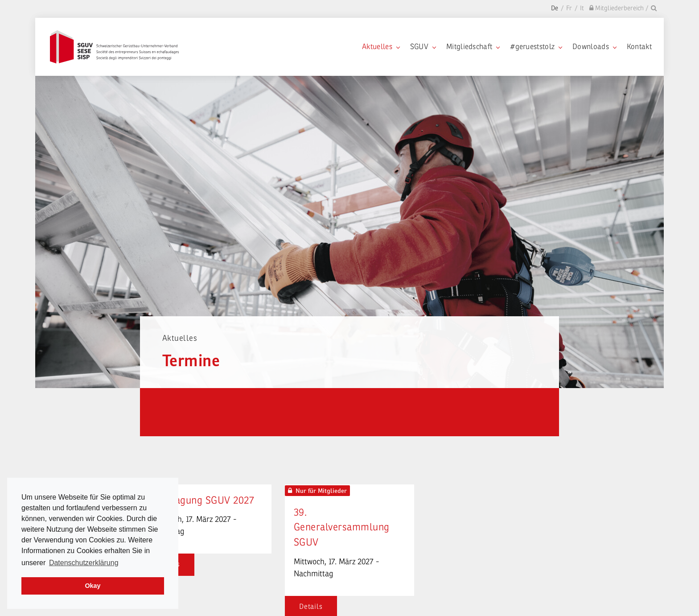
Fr (569, 8)
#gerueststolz (536, 47)
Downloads (594, 47)
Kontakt (639, 47)
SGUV (423, 47)
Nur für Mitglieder (317, 491)
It (582, 8)
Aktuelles (381, 47)
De (555, 8)
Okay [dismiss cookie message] (93, 586)
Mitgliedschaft (473, 47)
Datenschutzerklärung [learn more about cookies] (84, 563)
